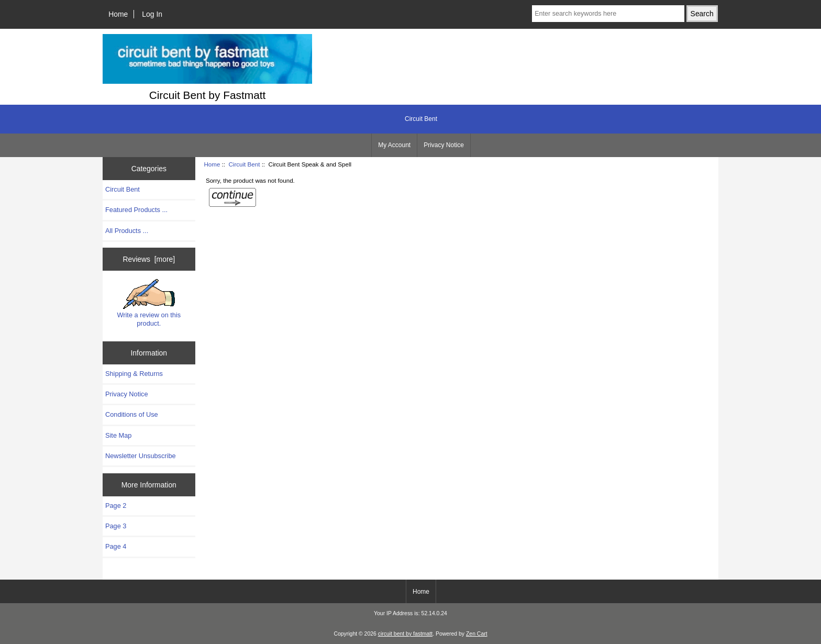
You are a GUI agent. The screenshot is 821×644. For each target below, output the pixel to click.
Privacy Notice (444, 145)
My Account (394, 145)
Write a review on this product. (149, 303)
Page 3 (116, 526)
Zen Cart (477, 634)
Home (118, 14)
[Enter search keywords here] (608, 14)
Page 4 (116, 546)
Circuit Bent (244, 164)
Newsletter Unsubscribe (141, 456)
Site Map (118, 435)
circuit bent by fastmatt (405, 634)
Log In (152, 14)
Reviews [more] (149, 259)
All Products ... (127, 231)
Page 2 (116, 506)
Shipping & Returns (134, 374)
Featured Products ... (136, 210)
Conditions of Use (132, 414)
